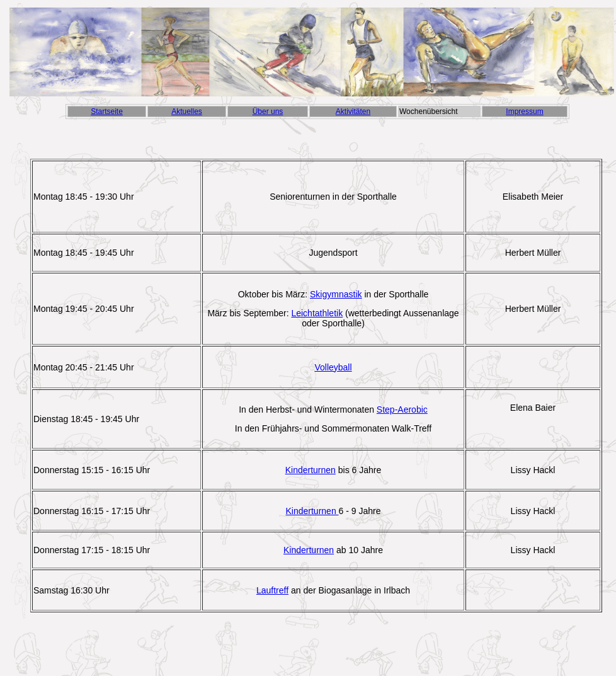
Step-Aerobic (402, 410)
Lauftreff (272, 590)
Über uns (268, 112)
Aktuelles (187, 112)
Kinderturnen (311, 470)
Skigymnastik (336, 294)
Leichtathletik (317, 313)
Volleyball (333, 367)
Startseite (107, 112)
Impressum (524, 112)
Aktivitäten (353, 112)
